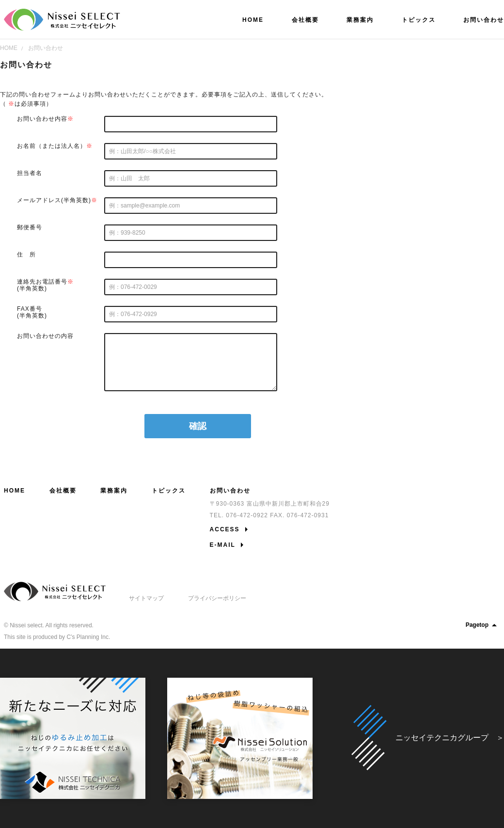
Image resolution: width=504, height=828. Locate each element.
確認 (198, 426)
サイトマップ (146, 598)
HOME (9, 48)
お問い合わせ (46, 48)
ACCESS (225, 529)
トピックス (169, 491)
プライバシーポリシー (217, 598)
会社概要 (63, 491)
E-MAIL (223, 545)
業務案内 (114, 491)
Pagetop (483, 625)
